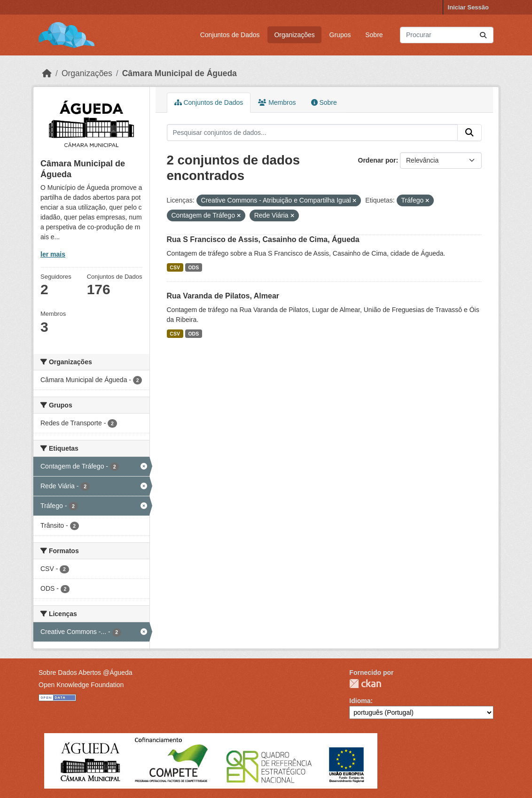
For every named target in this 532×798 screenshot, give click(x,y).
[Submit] (483, 35)
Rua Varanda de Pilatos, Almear (223, 296)
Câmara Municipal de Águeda (180, 73)
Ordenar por (377, 160)
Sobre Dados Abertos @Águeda (85, 673)
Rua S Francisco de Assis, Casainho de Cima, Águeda (263, 239)
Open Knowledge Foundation (81, 685)
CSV (175, 267)
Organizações (294, 35)
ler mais (53, 254)
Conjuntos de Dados (230, 35)
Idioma (360, 701)
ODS (193, 267)
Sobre (374, 35)
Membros (277, 102)
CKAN (365, 684)
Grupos (340, 35)
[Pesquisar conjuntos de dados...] (447, 35)
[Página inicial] (47, 73)
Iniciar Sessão (468, 7)
